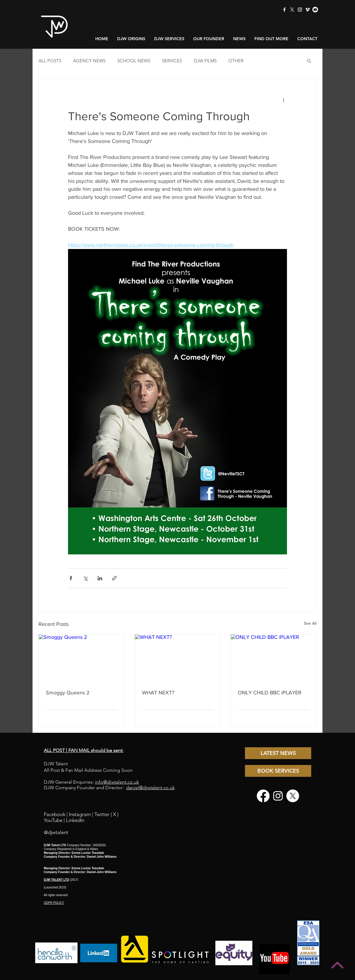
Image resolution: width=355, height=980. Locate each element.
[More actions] (283, 100)
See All (310, 623)
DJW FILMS (205, 61)
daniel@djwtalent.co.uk (150, 788)
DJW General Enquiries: (91, 782)
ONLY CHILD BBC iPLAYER (270, 693)
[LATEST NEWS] (278, 753)
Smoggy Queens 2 (68, 693)
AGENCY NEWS (89, 61)
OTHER (236, 61)
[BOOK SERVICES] (278, 771)
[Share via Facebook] (71, 578)
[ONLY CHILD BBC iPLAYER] (273, 658)
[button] (309, 61)
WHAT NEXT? (158, 693)
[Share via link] (114, 578)
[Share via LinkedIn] (100, 578)
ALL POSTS (50, 61)
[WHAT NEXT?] (178, 658)
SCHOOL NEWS (134, 61)
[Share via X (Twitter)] (85, 578)
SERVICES (172, 61)
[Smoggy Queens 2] (82, 658)
